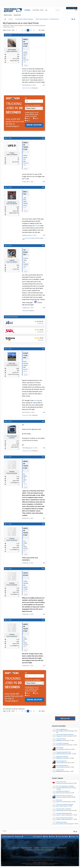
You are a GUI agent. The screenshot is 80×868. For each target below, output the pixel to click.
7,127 (18, 441)
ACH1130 (30, 238)
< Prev (13, 30)
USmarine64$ (60, 749)
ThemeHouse (50, 865)
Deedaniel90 (60, 810)
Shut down (59, 800)
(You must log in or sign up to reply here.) (14, 709)
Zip (26, 98)
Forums (27, 10)
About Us (16, 848)
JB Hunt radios (60, 770)
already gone (12, 202)
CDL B (36, 118)
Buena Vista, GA (15, 61)
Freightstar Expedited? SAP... (64, 752)
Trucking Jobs (38, 10)
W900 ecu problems (62, 822)
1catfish (12, 260)
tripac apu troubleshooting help (65, 805)
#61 (43, 35)
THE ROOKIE (12, 50)
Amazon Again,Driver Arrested (64, 818)
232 (18, 55)
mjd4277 (59, 815)
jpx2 (57, 806)
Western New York (14, 213)
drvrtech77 (59, 797)
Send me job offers (34, 125)
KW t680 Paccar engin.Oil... (63, 791)
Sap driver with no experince (64, 809)
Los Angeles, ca (15, 483)
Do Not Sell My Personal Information (39, 850)
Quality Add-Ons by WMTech (40, 863)
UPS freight (27, 71)
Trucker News (26, 848)
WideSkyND (37, 238)
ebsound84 (59, 731)
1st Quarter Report (61, 739)
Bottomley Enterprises (62, 765)
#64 (43, 246)
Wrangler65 (25, 311)
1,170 (18, 477)
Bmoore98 (59, 824)
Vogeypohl (59, 736)
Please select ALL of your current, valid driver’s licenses (32, 114)
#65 (43, 349)
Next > (43, 30)
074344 (12, 472)
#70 (43, 620)
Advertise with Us (48, 848)
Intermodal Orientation (62, 757)
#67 (43, 457)
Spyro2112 (59, 802)
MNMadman (60, 740)
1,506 (18, 265)
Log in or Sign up (72, 8)
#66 (43, 421)
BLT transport (60, 748)
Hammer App (62, 848)
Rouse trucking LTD (61, 761)
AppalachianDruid (61, 745)
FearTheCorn (60, 783)
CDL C (27, 121)
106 (40, 30)
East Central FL (15, 447)
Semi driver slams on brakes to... (65, 796)
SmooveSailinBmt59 (62, 788)
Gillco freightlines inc (62, 729)
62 (18, 158)
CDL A (27, 118)
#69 (43, 569)
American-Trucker (27, 88)
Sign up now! (65, 718)
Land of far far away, (14, 374)
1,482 (18, 207)
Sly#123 (58, 793)
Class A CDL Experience (33, 105)
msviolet (25, 238)
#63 (43, 187)
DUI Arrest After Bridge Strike (64, 813)
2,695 (18, 368)
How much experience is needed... (65, 786)
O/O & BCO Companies (62, 743)
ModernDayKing (61, 754)
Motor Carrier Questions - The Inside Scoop (22, 26)
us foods (37, 226)
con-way (37, 400)
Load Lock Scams (61, 782)
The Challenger (12, 436)
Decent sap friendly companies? (65, 734)
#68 (43, 524)
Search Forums (8, 15)
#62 (43, 138)
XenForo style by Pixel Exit (40, 862)
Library (36, 848)
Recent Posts (17, 15)
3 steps (12, 153)
